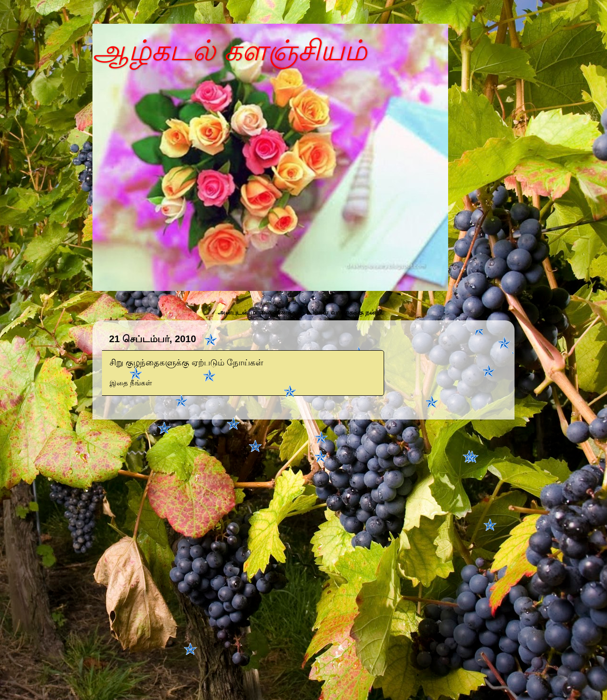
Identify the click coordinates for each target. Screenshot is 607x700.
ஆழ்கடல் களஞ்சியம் (230, 51)
